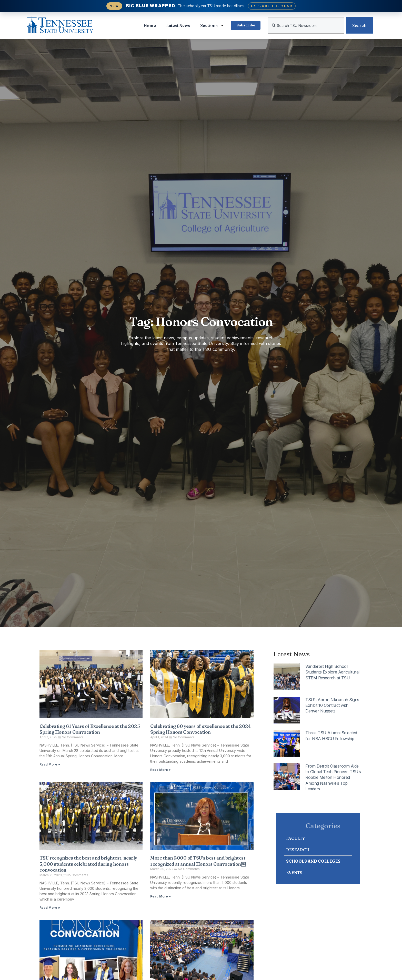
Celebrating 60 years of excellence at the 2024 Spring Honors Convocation (200, 729)
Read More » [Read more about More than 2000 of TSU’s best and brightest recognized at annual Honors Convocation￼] (160, 896)
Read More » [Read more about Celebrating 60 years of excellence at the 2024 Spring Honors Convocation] (160, 770)
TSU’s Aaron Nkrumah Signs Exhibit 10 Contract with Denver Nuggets (332, 705)
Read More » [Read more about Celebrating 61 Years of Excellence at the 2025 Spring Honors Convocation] (50, 764)
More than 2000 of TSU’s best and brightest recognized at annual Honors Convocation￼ (198, 861)
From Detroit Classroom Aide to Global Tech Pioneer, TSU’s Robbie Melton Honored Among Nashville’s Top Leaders (333, 778)
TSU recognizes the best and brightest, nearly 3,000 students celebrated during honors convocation (88, 864)
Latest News (178, 25)
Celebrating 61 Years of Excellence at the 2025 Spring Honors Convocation (90, 729)
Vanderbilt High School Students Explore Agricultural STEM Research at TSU (332, 672)
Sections (212, 25)
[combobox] (306, 25)
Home (149, 25)
